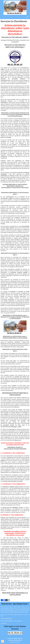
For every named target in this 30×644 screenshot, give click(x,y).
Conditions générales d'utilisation (15, 638)
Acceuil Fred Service (4, 623)
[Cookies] (3, 641)
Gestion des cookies (15, 642)
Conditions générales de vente (15, 640)
